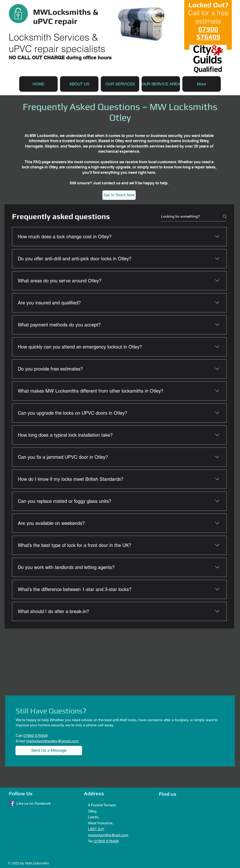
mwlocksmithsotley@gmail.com (52, 741)
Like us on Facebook (34, 803)
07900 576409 (106, 841)
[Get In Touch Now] (119, 195)
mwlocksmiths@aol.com (108, 835)
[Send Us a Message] (49, 750)
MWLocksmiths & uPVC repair (66, 16)
